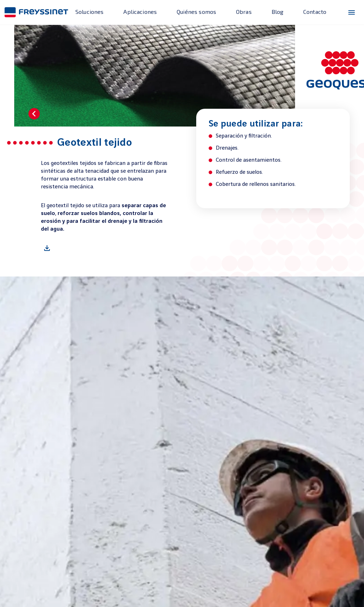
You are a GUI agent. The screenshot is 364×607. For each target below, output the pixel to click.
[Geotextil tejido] (104, 248)
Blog (278, 12)
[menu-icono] (352, 12)
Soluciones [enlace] (90, 12)
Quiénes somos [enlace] (196, 12)
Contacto (315, 12)
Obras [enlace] (244, 12)
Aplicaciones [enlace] (140, 12)
